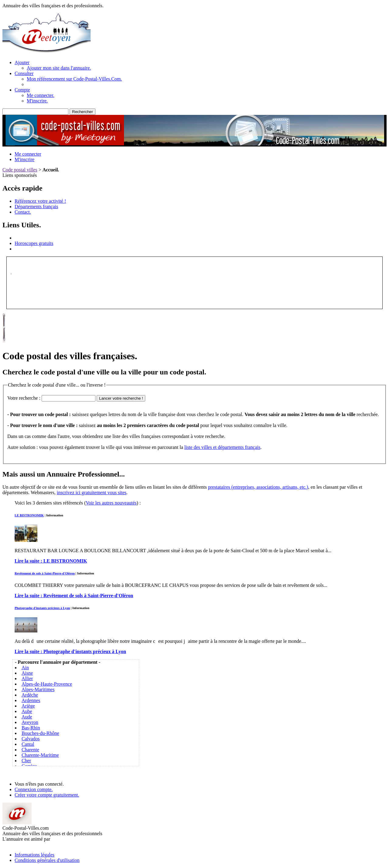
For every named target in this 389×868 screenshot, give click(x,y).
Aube (27, 711)
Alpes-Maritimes (38, 689)
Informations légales (34, 855)
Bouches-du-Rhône (40, 733)
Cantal (28, 744)
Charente (30, 750)
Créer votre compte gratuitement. (47, 795)
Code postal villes (20, 170)
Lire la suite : (51, 561)
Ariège (28, 706)
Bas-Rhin (31, 728)
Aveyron (30, 722)
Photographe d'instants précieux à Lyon (42, 608)
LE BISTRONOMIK (29, 515)
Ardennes (31, 700)
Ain (25, 668)
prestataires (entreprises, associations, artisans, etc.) (258, 487)
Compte (22, 90)
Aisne (27, 673)
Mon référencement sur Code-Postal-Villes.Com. (74, 79)
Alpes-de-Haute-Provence (47, 684)
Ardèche (30, 695)
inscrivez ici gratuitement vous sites (92, 493)
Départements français (36, 207)
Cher (26, 761)
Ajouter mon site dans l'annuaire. (59, 68)
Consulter (24, 73)
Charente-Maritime (40, 755)
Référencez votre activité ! (40, 201)
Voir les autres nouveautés (111, 503)
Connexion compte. (34, 789)
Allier (27, 679)
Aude (27, 717)
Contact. (23, 212)
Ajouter (22, 62)
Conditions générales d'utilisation (47, 860)
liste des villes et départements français (222, 447)
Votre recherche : (24, 398)
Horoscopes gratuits (34, 243)
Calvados (31, 739)
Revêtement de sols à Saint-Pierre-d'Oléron (45, 573)
